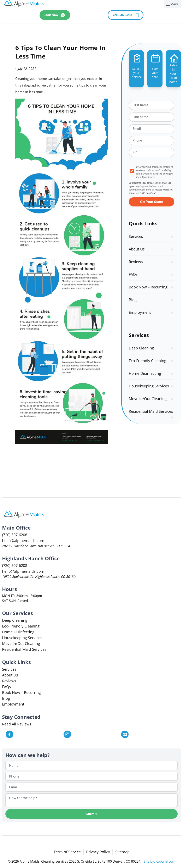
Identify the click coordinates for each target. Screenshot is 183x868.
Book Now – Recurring (148, 287)
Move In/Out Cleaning (148, 399)
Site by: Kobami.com (160, 861)
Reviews (136, 262)
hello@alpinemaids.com (23, 541)
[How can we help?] (91, 800)
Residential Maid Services (151, 411)
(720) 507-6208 (126, 15)
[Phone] (91, 776)
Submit (91, 814)
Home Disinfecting (145, 373)
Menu (173, 5)
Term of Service (67, 852)
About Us (137, 249)
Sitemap (122, 852)
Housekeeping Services (149, 386)
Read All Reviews (17, 724)
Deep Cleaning (141, 348)
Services (136, 236)
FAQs (133, 274)
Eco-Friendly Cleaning (147, 361)
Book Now (55, 15)
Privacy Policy (98, 852)
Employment (140, 312)
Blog (133, 300)
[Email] (91, 787)
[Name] (91, 765)
